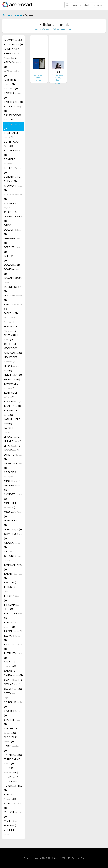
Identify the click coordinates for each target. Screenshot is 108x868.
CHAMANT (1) (13, 188)
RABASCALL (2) (13, 616)
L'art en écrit (39, 75)
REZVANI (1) (12, 638)
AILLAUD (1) (13, 44)
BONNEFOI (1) (10, 161)
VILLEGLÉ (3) (13, 814)
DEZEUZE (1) (12, 249)
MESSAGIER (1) (13, 466)
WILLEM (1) (10, 825)
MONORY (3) (13, 496)
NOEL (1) (13, 529)
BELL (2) (12, 126)
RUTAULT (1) (13, 655)
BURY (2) (10, 181)
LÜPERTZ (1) (13, 457)
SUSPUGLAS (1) (11, 739)
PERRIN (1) (12, 598)
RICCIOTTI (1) (13, 647)
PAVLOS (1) (10, 582)
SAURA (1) (13, 675)
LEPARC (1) (12, 446)
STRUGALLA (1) (11, 731)
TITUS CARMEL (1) (13, 761)
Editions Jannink (12, 15)
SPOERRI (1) (12, 713)
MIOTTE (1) (13, 481)
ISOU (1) (12, 379)
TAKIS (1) (12, 748)
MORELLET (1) (10, 505)
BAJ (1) (11, 89)
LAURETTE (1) (10, 430)
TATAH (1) (13, 755)
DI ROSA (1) (12, 258)
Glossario (75, 858)
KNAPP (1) (12, 406)
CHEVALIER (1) (10, 205)
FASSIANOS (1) (11, 329)
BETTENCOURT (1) (13, 144)
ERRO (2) (13, 307)
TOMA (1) (12, 777)
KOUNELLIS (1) (11, 413)
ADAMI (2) (13, 40)
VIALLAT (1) (12, 806)
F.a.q (83, 858)
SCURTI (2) (13, 680)
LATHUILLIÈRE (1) (12, 421)
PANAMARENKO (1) (13, 567)
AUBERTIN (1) (10, 82)
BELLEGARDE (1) (11, 135)
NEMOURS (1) (13, 523)
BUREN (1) (13, 177)
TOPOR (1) (13, 781)
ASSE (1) (12, 73)
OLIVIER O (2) (13, 536)
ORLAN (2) (10, 551)
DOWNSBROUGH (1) (14, 280)
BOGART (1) (12, 153)
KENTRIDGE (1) (11, 395)
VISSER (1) (12, 821)
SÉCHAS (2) (13, 684)
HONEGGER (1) (11, 359)
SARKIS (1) (10, 671)
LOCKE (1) (12, 450)
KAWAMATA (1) (11, 386)
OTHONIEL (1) (13, 558)
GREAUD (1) (13, 353)
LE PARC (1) (13, 441)
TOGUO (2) (11, 770)
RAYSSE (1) (13, 631)
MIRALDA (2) (13, 488)
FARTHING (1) (10, 320)
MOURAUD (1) (13, 514)
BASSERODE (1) (13, 115)
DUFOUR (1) (13, 298)
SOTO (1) (10, 695)
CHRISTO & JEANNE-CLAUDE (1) (13, 216)
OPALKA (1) (12, 545)
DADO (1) (9, 225)
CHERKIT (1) (13, 197)
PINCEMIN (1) (13, 607)
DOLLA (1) (12, 265)
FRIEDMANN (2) (11, 337)
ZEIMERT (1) (10, 832)
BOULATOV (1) (13, 170)
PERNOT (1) (12, 589)
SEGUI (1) (13, 689)
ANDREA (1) (12, 49)
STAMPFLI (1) (12, 722)
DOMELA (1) (12, 271)
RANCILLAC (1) (11, 624)
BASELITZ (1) (13, 109)
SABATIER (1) (10, 664)
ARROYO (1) (13, 64)
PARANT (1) (13, 576)
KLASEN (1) (13, 401)
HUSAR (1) (12, 368)
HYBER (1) (13, 375)
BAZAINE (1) (11, 120)
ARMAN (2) (11, 56)
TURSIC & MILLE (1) (13, 788)
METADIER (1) (10, 474)
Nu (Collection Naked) (58, 76)
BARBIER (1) (13, 95)
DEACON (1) (13, 232)
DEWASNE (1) (12, 241)
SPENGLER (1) (13, 704)
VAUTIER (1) (10, 797)
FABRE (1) (11, 313)
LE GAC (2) (12, 437)
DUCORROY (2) (13, 289)
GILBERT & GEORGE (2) (11, 346)
